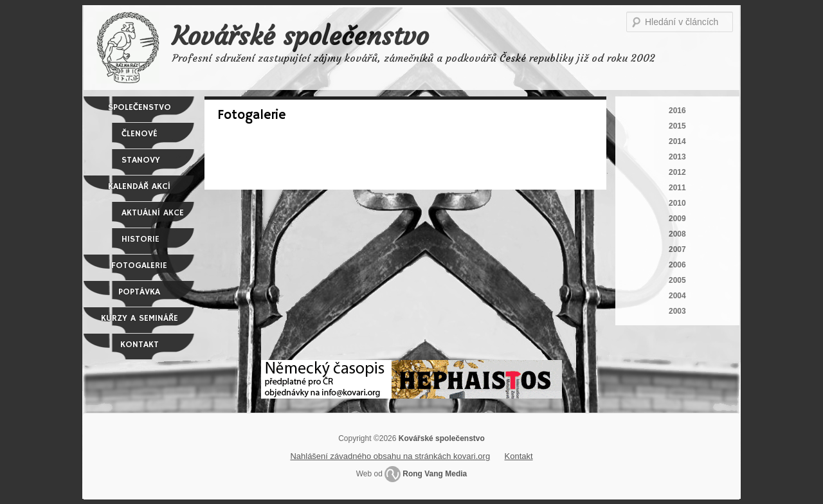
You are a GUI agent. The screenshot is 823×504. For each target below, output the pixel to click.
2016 (677, 111)
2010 (677, 203)
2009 (677, 219)
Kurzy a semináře (140, 318)
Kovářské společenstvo (301, 36)
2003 (677, 311)
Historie (140, 239)
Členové (140, 134)
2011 (677, 188)
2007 (677, 249)
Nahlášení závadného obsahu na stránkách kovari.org (390, 456)
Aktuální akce (153, 213)
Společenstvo (140, 107)
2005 (677, 280)
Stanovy (141, 160)
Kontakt (140, 345)
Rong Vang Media (435, 474)
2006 (677, 265)
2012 (677, 172)
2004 (677, 296)
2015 (677, 126)
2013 (677, 157)
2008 (677, 234)
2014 (677, 141)
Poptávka (139, 292)
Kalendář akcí (139, 186)
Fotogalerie (139, 265)
